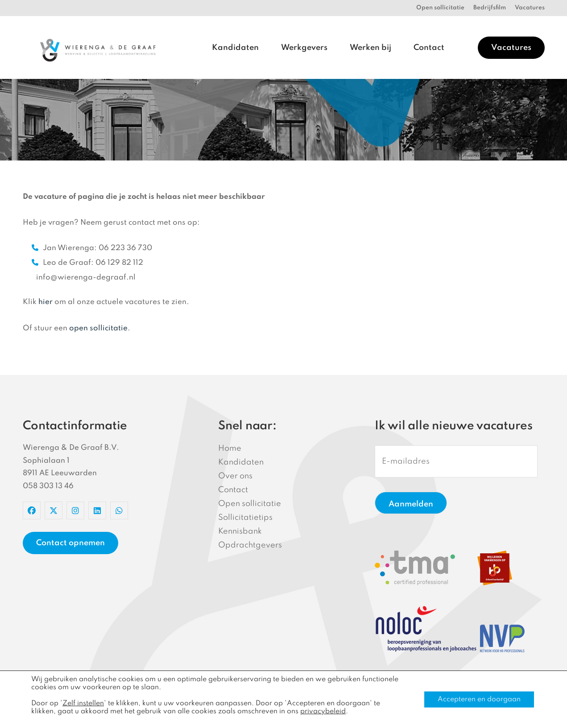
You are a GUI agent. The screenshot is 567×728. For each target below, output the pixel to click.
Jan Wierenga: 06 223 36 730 (92, 248)
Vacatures (530, 8)
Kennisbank (240, 531)
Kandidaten (235, 48)
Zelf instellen (83, 703)
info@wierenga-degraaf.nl (86, 278)
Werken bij (370, 48)
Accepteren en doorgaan (479, 699)
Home (230, 448)
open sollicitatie (98, 328)
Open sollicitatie (440, 8)
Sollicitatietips (245, 518)
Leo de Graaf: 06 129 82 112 (87, 263)
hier (46, 302)
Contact (429, 48)
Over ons (235, 476)
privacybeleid (323, 712)
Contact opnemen (70, 543)
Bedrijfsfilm (490, 8)
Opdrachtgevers (250, 545)
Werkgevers (304, 48)
